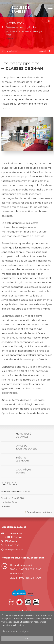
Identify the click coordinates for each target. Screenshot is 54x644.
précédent (12, 51)
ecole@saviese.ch (14, 550)
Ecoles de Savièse (21, 10)
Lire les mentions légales (16, 631)
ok (27, 638)
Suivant (43, 51)
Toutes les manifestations (40, 516)
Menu (50, 7)
